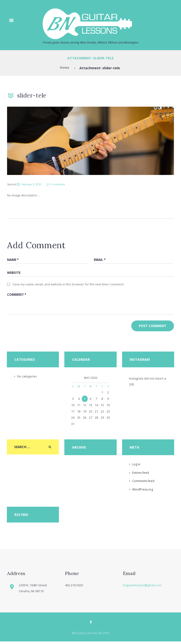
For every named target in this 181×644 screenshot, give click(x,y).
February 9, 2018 (32, 184)
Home (64, 68)
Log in (136, 466)
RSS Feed (22, 517)
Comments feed (144, 483)
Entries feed (141, 475)
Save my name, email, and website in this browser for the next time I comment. (68, 285)
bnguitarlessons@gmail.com (143, 587)
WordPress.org (143, 492)
